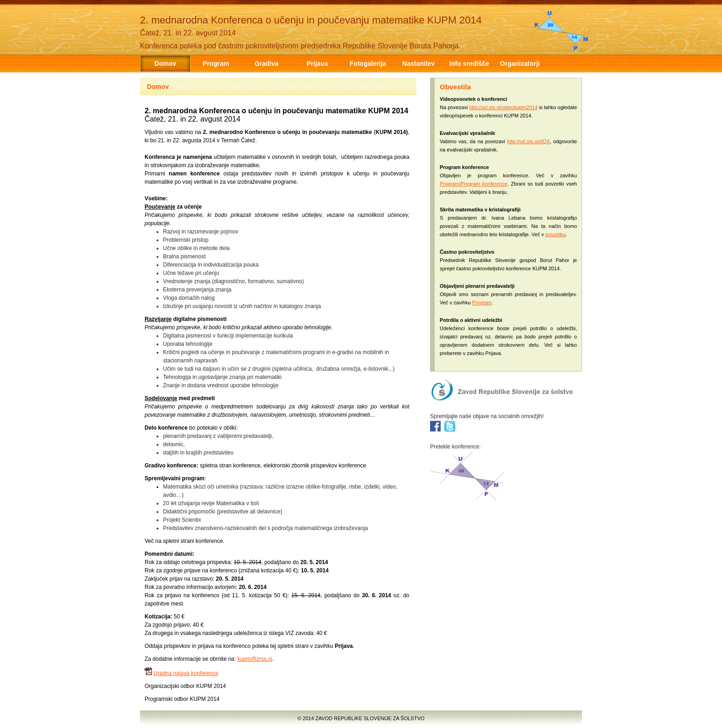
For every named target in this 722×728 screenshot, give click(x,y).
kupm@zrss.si (255, 659)
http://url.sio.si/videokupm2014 (504, 107)
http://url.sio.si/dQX (528, 141)
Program (482, 303)
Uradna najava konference (186, 673)
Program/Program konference (474, 184)
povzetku (555, 234)
